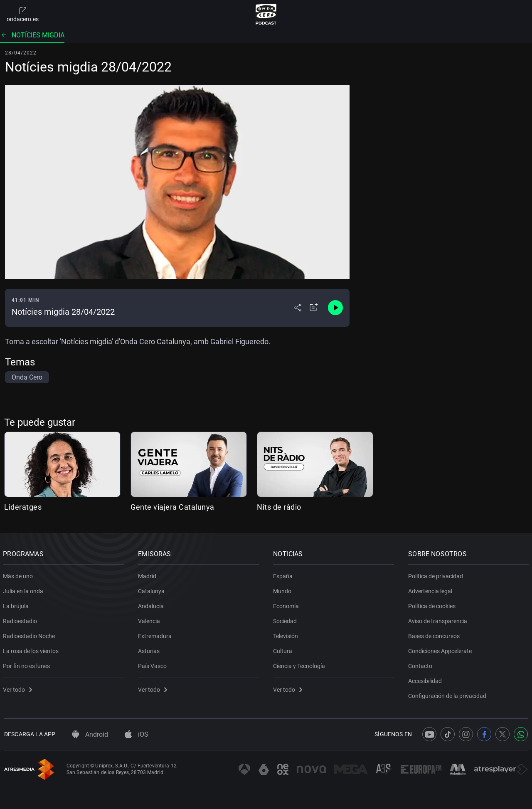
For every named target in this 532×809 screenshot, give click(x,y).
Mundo (283, 589)
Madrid (148, 575)
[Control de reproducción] (335, 308)
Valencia (150, 619)
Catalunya (153, 589)
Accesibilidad (426, 679)
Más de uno (19, 575)
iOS (137, 734)
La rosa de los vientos (32, 649)
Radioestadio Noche (30, 634)
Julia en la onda (24, 589)
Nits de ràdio (279, 507)
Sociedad (286, 619)
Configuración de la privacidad (448, 694)
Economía (287, 604)
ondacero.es (23, 14)
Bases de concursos (435, 634)
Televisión (287, 634)
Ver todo (19, 688)
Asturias (150, 649)
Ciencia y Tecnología (300, 664)
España (284, 575)
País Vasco (154, 664)
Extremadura (156, 634)
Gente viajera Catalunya (172, 507)
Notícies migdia (32, 35)
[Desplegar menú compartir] (298, 308)
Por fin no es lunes (28, 664)
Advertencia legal (431, 589)
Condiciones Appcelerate (441, 649)
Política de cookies (433, 604)
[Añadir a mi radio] (314, 308)
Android (90, 734)
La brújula (17, 604)
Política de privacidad (437, 575)
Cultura (284, 649)
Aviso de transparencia (439, 619)
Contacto (421, 664)
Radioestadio (21, 619)
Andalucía (152, 604)
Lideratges (23, 507)
